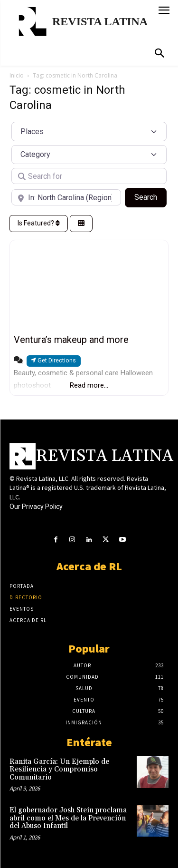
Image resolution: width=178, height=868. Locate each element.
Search (150, 196)
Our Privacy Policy (36, 507)
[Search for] (89, 176)
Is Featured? (39, 223)
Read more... (89, 385)
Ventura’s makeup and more (71, 340)
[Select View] (81, 224)
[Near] (66, 197)
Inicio (17, 75)
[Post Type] (89, 131)
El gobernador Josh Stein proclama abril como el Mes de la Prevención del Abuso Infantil (68, 818)
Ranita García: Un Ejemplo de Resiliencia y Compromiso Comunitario (59, 770)
